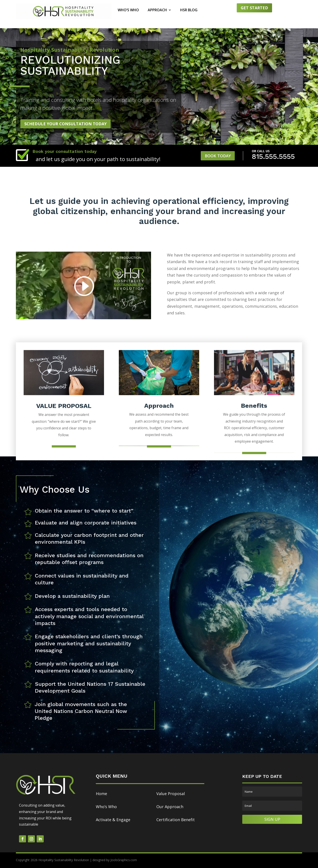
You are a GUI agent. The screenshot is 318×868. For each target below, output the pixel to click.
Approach (157, 10)
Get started (254, 8)
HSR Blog (189, 10)
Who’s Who (128, 10)
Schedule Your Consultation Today (65, 124)
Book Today (218, 156)
